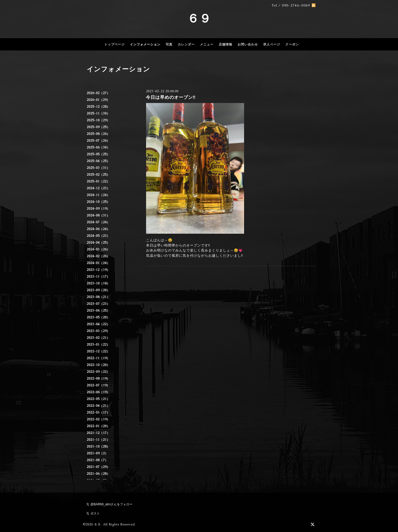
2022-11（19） (98, 358)
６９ (199, 18)
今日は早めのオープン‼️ (171, 97)
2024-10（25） (98, 202)
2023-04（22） (98, 324)
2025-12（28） (98, 107)
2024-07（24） (98, 222)
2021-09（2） (97, 453)
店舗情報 (226, 44)
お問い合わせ (248, 44)
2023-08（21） (98, 297)
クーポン (292, 44)
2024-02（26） (98, 256)
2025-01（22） (98, 181)
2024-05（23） (98, 236)
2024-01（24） (98, 263)
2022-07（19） (98, 385)
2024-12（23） (98, 188)
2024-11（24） (98, 195)
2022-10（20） (98, 365)
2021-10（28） (98, 447)
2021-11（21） (98, 440)
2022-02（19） (98, 419)
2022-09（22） (98, 372)
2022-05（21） (98, 399)
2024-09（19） (98, 209)
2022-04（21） (98, 406)
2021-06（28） (98, 474)
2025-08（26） (98, 134)
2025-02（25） (98, 175)
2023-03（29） (98, 331)
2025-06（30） (98, 147)
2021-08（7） (97, 460)
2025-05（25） (98, 154)
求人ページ (272, 44)
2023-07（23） (98, 304)
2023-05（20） (98, 317)
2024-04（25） (98, 243)
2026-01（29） (98, 100)
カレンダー (186, 44)
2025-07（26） (98, 141)
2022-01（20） (98, 426)
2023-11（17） (98, 277)
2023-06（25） (98, 311)
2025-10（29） (98, 120)
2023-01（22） (98, 345)
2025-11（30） (98, 113)
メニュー (207, 44)
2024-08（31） (98, 215)
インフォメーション (145, 44)
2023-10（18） (98, 283)
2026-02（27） (98, 93)
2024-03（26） (98, 249)
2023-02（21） (98, 338)
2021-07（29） (98, 467)
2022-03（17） (98, 413)
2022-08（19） (98, 379)
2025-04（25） (98, 161)
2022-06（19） (98, 392)
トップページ (114, 44)
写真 (169, 44)
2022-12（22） (98, 351)
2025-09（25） (98, 127)
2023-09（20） (98, 290)
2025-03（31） (98, 168)
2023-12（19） (98, 270)
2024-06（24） (98, 229)
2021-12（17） (98, 433)
